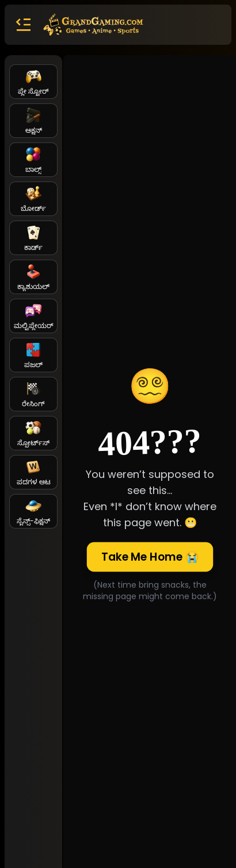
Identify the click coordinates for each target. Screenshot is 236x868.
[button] (23, 25)
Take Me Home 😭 (150, 557)
